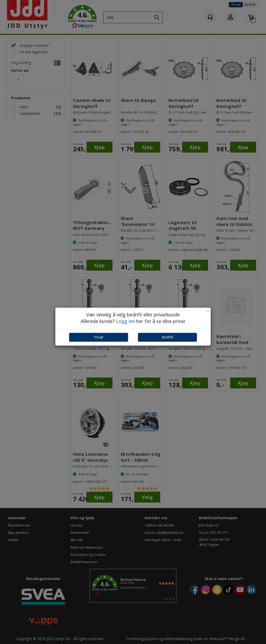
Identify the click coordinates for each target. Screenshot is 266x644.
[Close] (208, 311)
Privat (99, 337)
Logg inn (125, 321)
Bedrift (168, 337)
